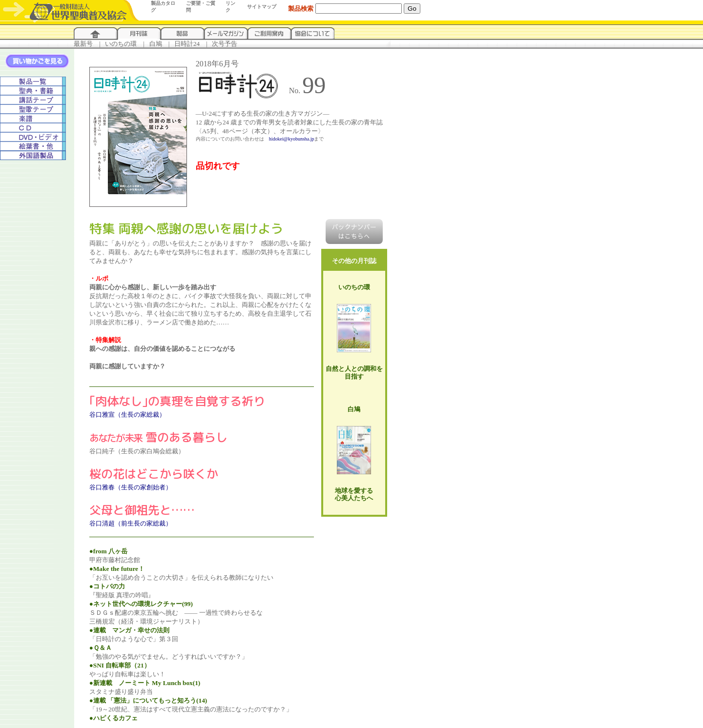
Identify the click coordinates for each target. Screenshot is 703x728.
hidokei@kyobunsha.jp (292, 139)
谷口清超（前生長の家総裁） (131, 523)
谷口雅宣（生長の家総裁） (127, 415)
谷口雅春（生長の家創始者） (131, 487)
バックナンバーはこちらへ (354, 232)
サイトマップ (262, 7)
